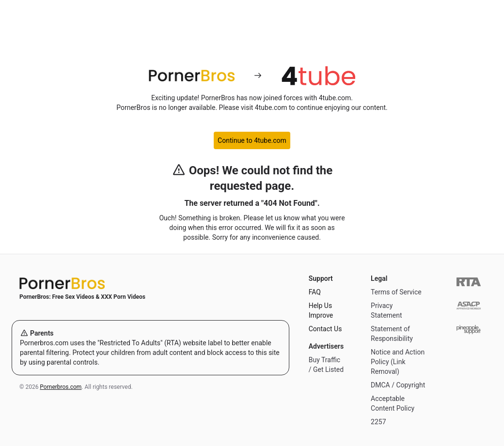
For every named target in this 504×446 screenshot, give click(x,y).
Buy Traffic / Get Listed (326, 365)
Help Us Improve (321, 310)
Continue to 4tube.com (252, 140)
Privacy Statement (386, 310)
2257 (378, 422)
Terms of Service (396, 292)
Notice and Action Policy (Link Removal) (398, 362)
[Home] (150, 283)
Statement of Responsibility (392, 334)
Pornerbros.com (61, 387)
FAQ (315, 292)
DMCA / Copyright (398, 385)
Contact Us (325, 329)
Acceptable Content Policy (393, 403)
